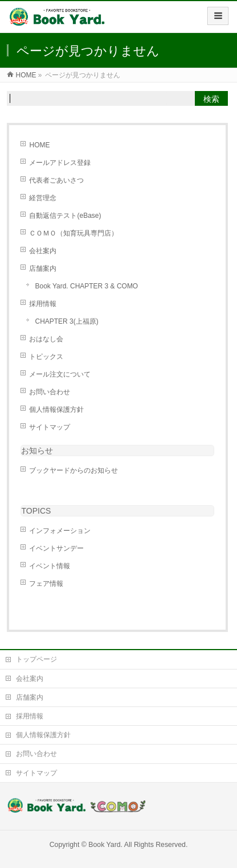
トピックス (46, 357)
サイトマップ (50, 427)
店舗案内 (43, 268)
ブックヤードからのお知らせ (73, 470)
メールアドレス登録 (60, 163)
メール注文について (60, 374)
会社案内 (43, 251)
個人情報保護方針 (56, 410)
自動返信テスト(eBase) (65, 216)
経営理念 (43, 198)
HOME (39, 145)
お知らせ (37, 450)
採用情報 (43, 304)
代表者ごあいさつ (56, 180)
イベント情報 (50, 566)
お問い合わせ (50, 392)
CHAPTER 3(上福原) (66, 321)
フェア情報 (46, 584)
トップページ (36, 659)
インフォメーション (60, 531)
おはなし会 (46, 339)
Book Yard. (105, 845)
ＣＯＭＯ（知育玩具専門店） (73, 233)
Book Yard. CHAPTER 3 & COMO (86, 286)
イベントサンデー (56, 548)
